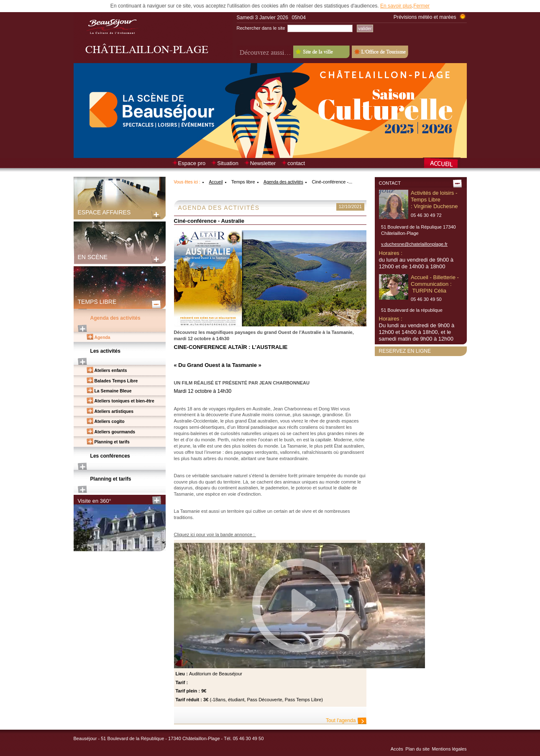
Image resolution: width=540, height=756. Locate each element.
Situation (228, 163)
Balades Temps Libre (116, 381)
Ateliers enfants (111, 370)
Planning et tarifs (112, 442)
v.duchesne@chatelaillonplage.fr (414, 244)
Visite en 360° (95, 501)
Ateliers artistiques (114, 411)
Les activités (106, 351)
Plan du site (417, 749)
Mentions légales (449, 749)
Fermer (421, 6)
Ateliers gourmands (115, 432)
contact (296, 163)
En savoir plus (396, 6)
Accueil (216, 182)
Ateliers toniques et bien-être (124, 401)
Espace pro (192, 163)
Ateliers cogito (110, 421)
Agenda (102, 337)
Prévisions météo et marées (425, 17)
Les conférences (110, 456)
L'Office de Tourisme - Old (380, 52)
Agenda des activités (115, 318)
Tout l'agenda (341, 720)
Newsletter (263, 163)
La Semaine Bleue (113, 391)
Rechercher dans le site (261, 28)
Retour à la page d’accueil (445, 164)
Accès (397, 749)
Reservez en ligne (405, 351)
